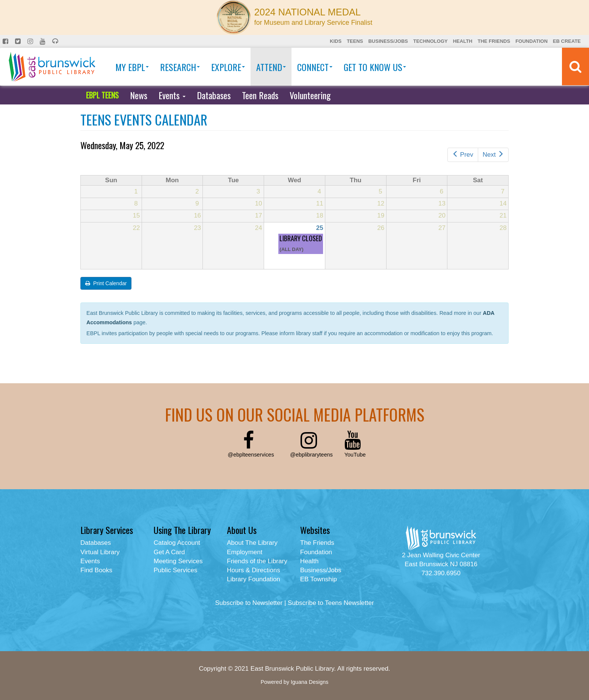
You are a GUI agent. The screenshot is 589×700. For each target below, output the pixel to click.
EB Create (567, 41)
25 (320, 228)
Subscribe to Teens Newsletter (331, 603)
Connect (315, 67)
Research (180, 67)
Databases (214, 95)
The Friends (494, 41)
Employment (245, 552)
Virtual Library (100, 552)
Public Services (175, 570)
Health (463, 41)
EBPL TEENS (102, 95)
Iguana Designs (310, 682)
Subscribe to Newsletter (249, 603)
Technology (430, 41)
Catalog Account (177, 543)
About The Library (252, 543)
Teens (355, 41)
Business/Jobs (388, 41)
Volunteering (310, 95)
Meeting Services (178, 561)
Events (172, 95)
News (139, 95)
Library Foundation (254, 579)
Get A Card (169, 552)
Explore (228, 67)
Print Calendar (106, 283)
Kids (336, 41)
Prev (463, 155)
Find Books (96, 570)
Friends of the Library (257, 561)
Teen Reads (260, 95)
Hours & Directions (254, 570)
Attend (271, 67)
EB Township (319, 579)
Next (493, 155)
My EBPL (132, 67)
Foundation (532, 41)
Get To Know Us (375, 67)
